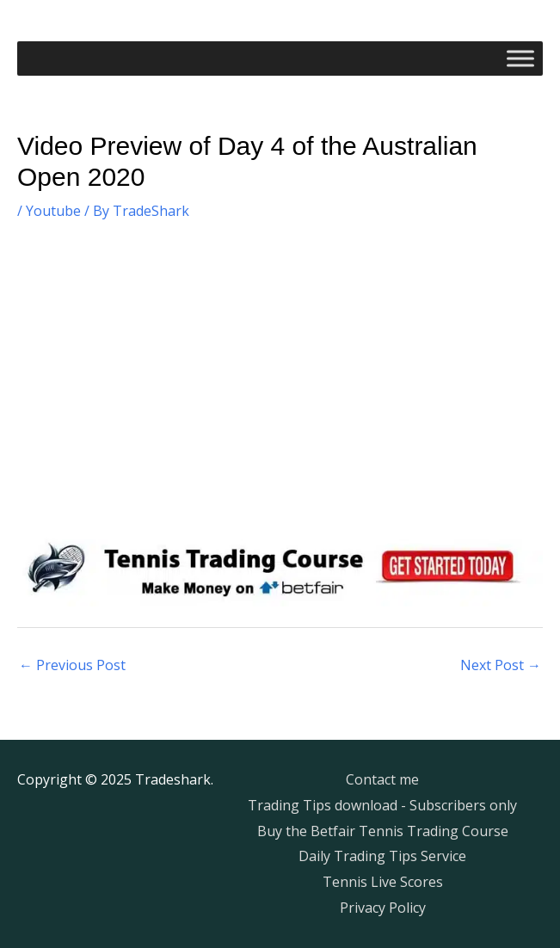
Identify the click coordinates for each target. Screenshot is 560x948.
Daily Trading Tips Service (382, 856)
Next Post (501, 665)
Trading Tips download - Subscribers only (382, 805)
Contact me (382, 779)
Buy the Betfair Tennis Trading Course (383, 831)
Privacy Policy (383, 908)
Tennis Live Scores (383, 882)
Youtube (53, 211)
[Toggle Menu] (520, 58)
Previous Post (72, 665)
